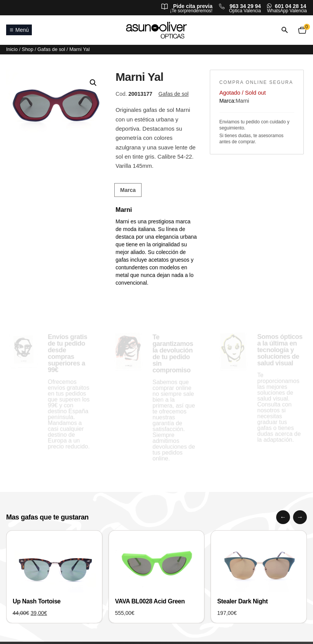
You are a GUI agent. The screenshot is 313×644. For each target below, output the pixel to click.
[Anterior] (283, 517)
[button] (93, 83)
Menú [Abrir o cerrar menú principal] (19, 30)
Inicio (12, 49)
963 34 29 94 (245, 6)
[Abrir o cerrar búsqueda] (285, 30)
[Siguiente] (300, 517)
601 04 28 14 (291, 6)
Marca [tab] (128, 190)
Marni (242, 101)
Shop (28, 49)
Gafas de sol (51, 49)
